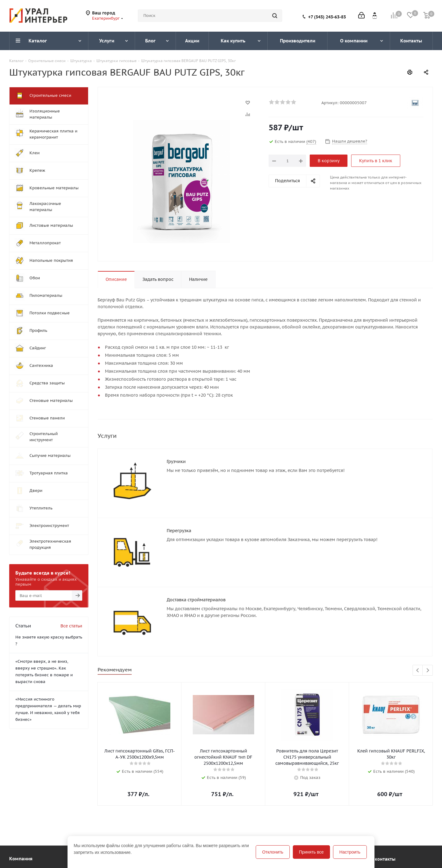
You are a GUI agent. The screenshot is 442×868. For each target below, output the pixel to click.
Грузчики (176, 461)
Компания (21, 859)
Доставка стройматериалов (196, 600)
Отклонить (273, 852)
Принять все (311, 852)
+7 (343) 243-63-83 (327, 17)
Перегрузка (179, 531)
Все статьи (71, 626)
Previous (418, 671)
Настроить (350, 852)
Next (428, 671)
